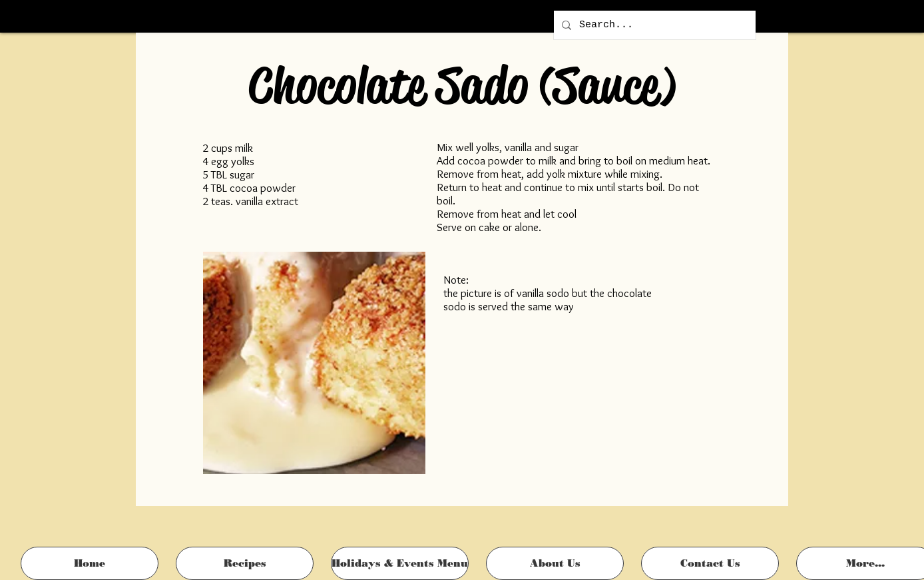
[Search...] (653, 25)
